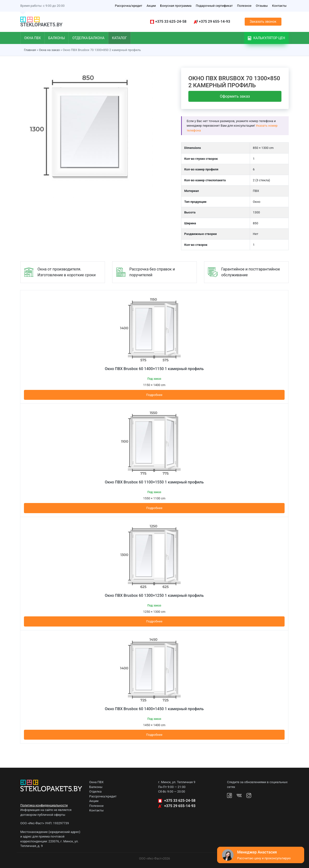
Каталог (119, 38)
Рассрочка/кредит (129, 6)
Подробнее (154, 395)
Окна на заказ (49, 50)
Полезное (244, 6)
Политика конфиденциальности (44, 805)
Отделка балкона (88, 38)
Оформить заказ (235, 96)
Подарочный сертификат (214, 6)
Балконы (57, 38)
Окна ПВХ (33, 38)
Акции (151, 6)
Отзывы (262, 6)
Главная (30, 50)
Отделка (95, 791)
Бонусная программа (176, 6)
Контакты (279, 6)
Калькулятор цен (266, 38)
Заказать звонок (263, 22)
